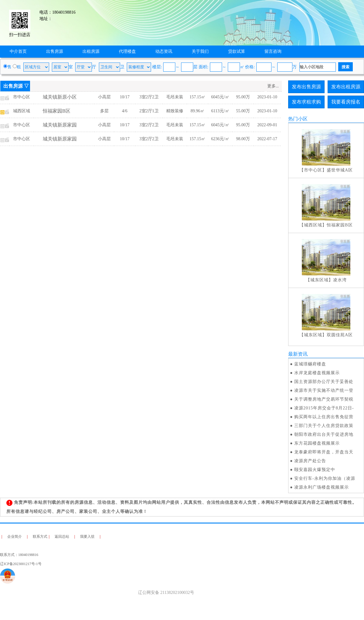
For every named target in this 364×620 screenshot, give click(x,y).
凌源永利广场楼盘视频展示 (322, 487)
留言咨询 (273, 51)
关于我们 (200, 51)
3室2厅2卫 (149, 97)
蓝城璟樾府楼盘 (310, 364)
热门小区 (298, 119)
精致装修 (175, 111)
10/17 (125, 97)
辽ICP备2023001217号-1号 (21, 564)
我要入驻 (87, 537)
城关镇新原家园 (60, 125)
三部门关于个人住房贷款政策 (324, 426)
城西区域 (22, 111)
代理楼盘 (127, 51)
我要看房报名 (346, 102)
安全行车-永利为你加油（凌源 (325, 478)
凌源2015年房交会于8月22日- (324, 408)
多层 (104, 111)
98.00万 (243, 139)
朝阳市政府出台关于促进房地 (324, 434)
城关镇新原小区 (60, 97)
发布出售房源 (306, 87)
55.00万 (243, 111)
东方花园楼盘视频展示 (317, 443)
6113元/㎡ (220, 111)
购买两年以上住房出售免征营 (324, 417)
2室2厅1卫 (149, 111)
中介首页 (18, 51)
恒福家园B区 (57, 111)
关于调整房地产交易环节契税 (324, 399)
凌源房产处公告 (310, 461)
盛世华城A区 (340, 170)
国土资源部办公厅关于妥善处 (324, 382)
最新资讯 (298, 354)
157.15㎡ (198, 97)
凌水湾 (340, 280)
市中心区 (22, 97)
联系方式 (40, 537)
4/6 (125, 111)
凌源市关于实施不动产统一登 (324, 390)
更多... (273, 86)
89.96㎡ (197, 111)
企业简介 (15, 537)
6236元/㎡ (220, 139)
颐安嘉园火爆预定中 (315, 470)
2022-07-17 (267, 139)
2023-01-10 (267, 97)
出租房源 (91, 51)
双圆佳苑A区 (340, 335)
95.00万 (243, 97)
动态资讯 (164, 51)
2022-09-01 (267, 125)
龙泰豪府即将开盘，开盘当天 (324, 452)
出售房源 (55, 51)
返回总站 (62, 537)
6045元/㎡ (220, 97)
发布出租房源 (346, 87)
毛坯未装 (175, 97)
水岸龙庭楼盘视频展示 (317, 373)
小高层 (104, 97)
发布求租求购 (306, 102)
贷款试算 (237, 51)
